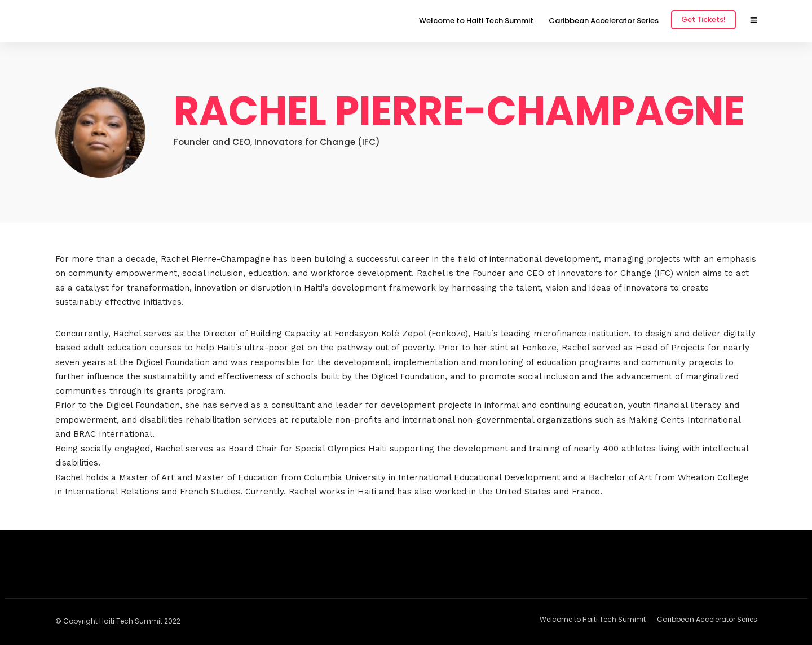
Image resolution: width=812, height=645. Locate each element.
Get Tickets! (703, 19)
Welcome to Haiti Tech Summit (476, 21)
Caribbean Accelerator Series (604, 21)
